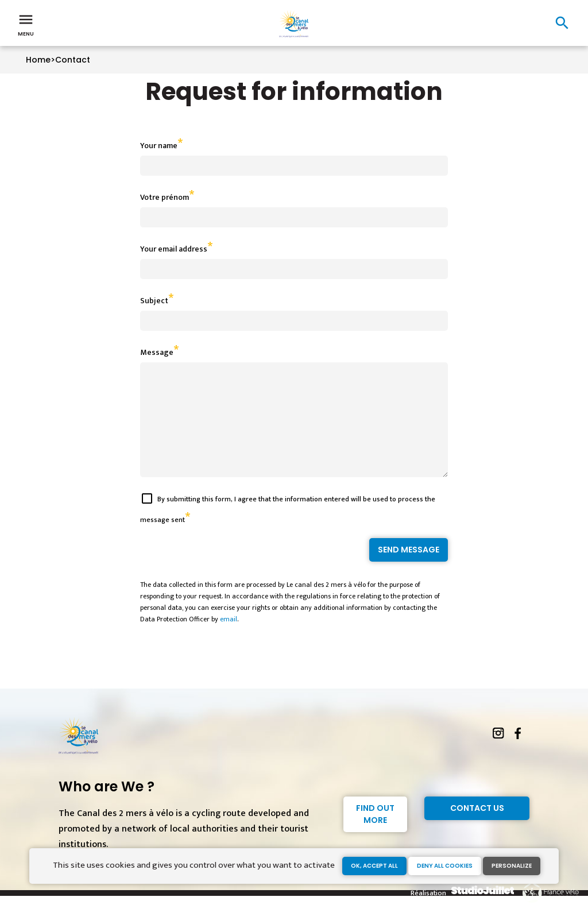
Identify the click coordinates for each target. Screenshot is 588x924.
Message (157, 352)
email (229, 640)
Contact (73, 60)
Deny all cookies (445, 866)
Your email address (174, 249)
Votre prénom (165, 197)
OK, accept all (374, 866)
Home (38, 60)
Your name (159, 146)
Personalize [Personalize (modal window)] (512, 866)
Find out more (375, 835)
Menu (26, 24)
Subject (154, 301)
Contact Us (477, 829)
